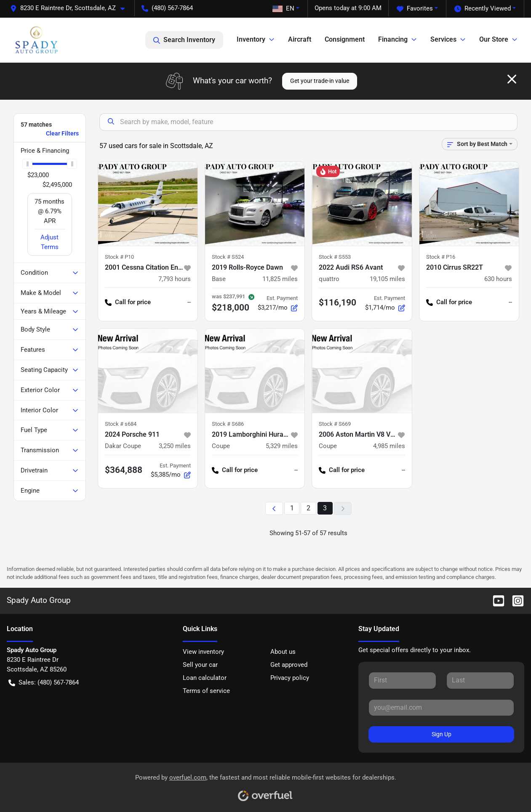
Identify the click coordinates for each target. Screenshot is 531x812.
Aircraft (300, 39)
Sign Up (442, 734)
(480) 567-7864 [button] (167, 8)
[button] (71, 8)
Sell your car (200, 665)
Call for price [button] (128, 302)
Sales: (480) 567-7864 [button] (44, 683)
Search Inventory (184, 40)
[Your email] (441, 708)
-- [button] (189, 302)
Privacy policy (290, 678)
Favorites (415, 9)
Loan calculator (205, 678)
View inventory (203, 652)
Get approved (289, 665)
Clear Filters (62, 133)
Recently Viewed (483, 9)
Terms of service (206, 691)
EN (283, 8)
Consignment (345, 39)
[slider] (27, 164)
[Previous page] (274, 508)
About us (283, 652)
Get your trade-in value (320, 81)
